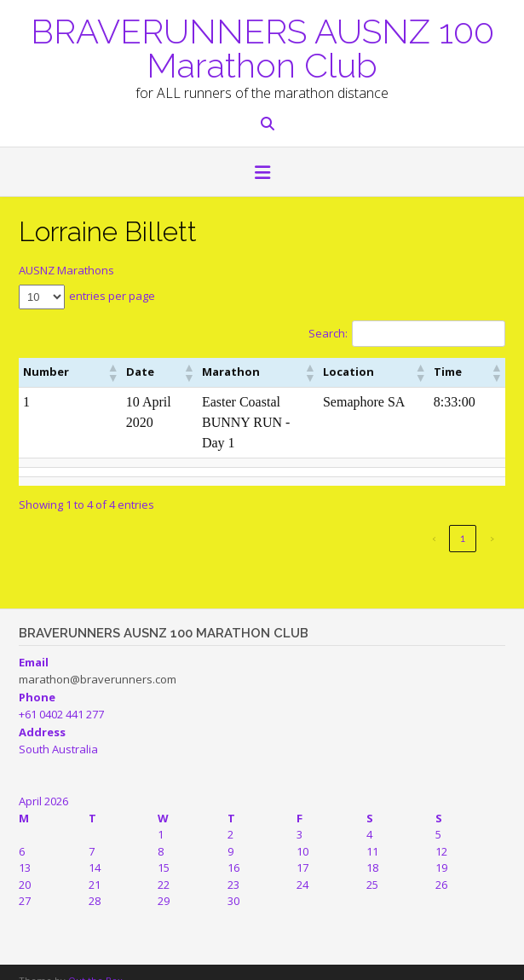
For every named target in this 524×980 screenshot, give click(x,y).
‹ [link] (434, 518)
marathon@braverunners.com (98, 659)
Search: (328, 333)
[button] (262, 174)
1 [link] (463, 518)
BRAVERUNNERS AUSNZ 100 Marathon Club (262, 47)
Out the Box (95, 960)
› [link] (492, 518)
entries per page (112, 296)
